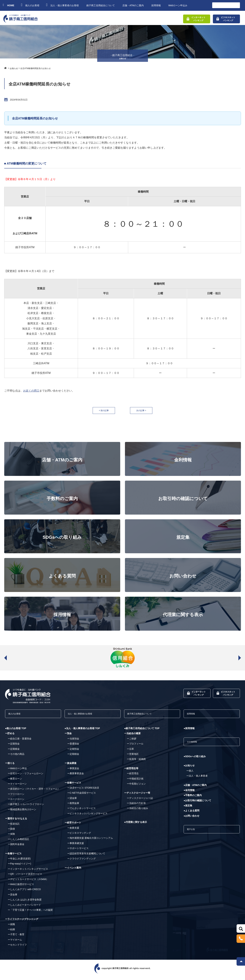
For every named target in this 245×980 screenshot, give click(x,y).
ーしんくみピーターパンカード (24, 907)
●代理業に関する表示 (135, 824)
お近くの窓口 (31, 391)
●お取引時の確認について (197, 805)
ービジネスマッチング (79, 835)
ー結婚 (11, 932)
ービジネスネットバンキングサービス (87, 816)
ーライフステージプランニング (22, 922)
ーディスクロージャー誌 (140, 800)
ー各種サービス (13, 856)
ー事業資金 (73, 771)
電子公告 (193, 835)
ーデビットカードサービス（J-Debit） (28, 882)
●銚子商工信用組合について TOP (142, 731)
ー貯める (10, 736)
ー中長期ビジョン (136, 786)
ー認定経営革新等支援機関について (86, 856)
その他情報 (195, 745)
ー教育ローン (15, 781)
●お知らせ (189, 770)
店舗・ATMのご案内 (133, 5)
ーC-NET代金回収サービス (82, 795)
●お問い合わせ (191, 820)
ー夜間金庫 (73, 806)
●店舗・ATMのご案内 (195, 789)
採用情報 (156, 5)
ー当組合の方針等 (136, 806)
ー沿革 (130, 751)
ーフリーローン (16, 796)
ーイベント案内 (73, 870)
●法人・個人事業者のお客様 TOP (82, 731)
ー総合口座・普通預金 (20, 741)
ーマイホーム (15, 942)
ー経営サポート (73, 825)
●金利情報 (189, 795)
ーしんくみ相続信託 (18, 841)
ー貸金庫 (13, 897)
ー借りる (10, 766)
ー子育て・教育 (16, 937)
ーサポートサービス (78, 851)
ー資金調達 (71, 766)
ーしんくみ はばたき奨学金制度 (25, 902)
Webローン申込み (178, 5)
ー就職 (11, 927)
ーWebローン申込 (17, 771)
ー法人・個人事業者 (197, 780)
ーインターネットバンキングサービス (28, 871)
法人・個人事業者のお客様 (63, 5)
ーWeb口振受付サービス (21, 887)
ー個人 (190, 775)
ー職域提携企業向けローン (22, 812)
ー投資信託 (14, 826)
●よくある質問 (191, 815)
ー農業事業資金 (76, 776)
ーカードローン (16, 802)
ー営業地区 (133, 756)
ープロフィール (135, 746)
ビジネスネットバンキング (226, 19)
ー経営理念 (133, 776)
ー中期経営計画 (135, 781)
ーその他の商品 (16, 756)
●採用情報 (189, 731)
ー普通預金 (73, 746)
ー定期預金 (14, 746)
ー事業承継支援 (76, 846)
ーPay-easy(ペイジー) (19, 866)
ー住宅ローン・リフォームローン (26, 776)
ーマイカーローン (17, 786)
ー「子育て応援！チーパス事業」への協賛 (30, 912)
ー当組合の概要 (132, 736)
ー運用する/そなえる (16, 821)
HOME (9, 5)
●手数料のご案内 (193, 800)
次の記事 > (145, 410)
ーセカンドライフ (17, 947)
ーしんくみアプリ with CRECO (24, 892)
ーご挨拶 (132, 741)
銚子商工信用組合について (101, 5)
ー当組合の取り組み (137, 811)
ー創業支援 (73, 830)
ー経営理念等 (131, 771)
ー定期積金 (14, 751)
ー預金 (68, 736)
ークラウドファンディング (81, 861)
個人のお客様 (30, 5)
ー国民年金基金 (16, 847)
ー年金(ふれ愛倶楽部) (19, 861)
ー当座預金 (73, 741)
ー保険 (11, 836)
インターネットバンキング (196, 19)
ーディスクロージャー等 (137, 795)
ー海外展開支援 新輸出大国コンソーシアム (90, 840)
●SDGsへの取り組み (195, 761)
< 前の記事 (100, 410)
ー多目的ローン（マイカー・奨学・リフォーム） (34, 791)
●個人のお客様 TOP (16, 731)
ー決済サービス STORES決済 (83, 790)
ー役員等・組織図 (136, 762)
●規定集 (188, 810)
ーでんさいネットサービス (81, 811)
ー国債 (11, 831)
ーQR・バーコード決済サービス (25, 876)
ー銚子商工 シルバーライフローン (26, 807)
